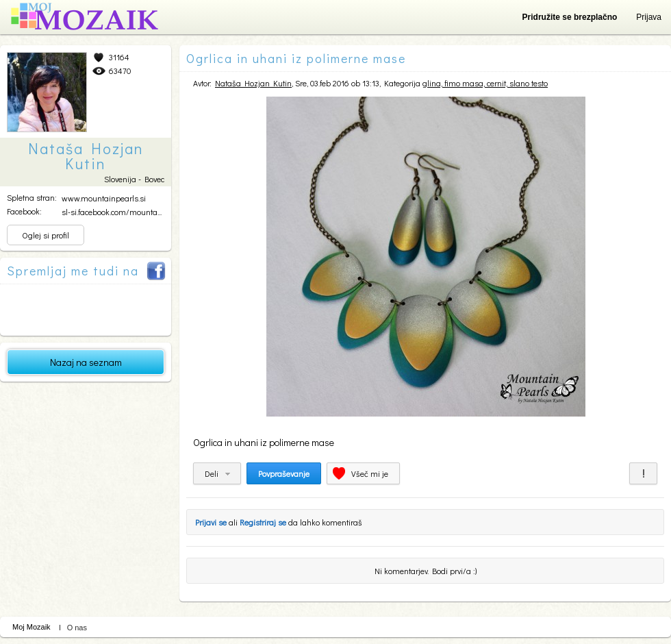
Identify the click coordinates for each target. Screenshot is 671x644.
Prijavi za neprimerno (643, 473)
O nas (77, 628)
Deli (212, 473)
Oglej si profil (46, 235)
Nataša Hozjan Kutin (253, 83)
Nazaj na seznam (86, 362)
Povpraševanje (284, 473)
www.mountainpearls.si (104, 198)
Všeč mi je (370, 473)
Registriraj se (263, 522)
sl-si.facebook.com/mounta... (112, 212)
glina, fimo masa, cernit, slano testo (485, 83)
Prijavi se (211, 522)
